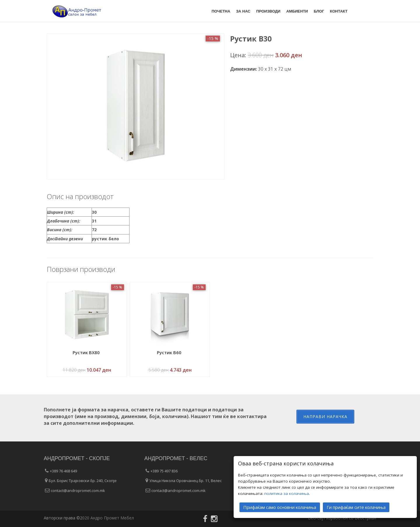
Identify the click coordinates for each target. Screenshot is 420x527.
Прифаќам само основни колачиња (280, 507)
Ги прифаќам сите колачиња (356, 507)
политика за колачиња (287, 493)
